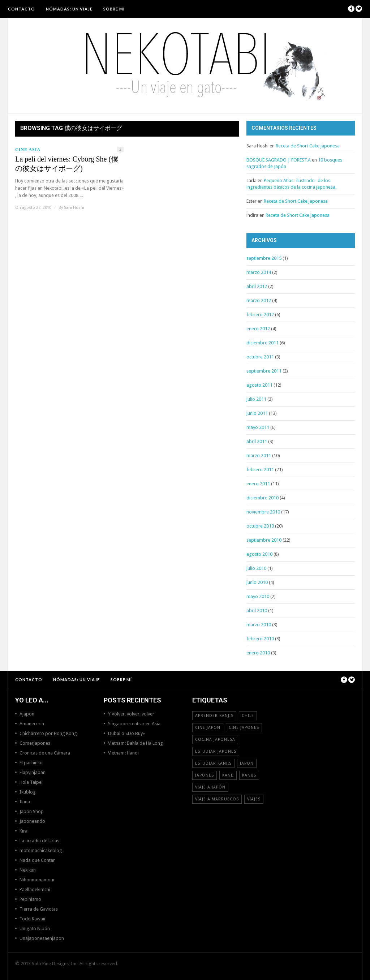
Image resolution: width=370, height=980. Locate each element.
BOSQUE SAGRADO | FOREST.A (279, 160)
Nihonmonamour (37, 880)
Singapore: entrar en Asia (134, 724)
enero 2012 (258, 329)
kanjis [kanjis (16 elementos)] (249, 775)
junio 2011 (257, 413)
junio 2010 (257, 582)
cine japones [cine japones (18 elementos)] (244, 728)
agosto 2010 (259, 554)
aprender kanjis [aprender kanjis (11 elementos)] (214, 716)
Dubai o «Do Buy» (126, 733)
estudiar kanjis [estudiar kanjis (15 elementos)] (213, 763)
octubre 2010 (260, 526)
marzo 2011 (259, 455)
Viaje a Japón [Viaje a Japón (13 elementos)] (210, 787)
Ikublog (28, 792)
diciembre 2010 (263, 498)
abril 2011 (257, 441)
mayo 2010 (258, 596)
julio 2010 (256, 568)
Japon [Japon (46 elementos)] (247, 763)
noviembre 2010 (263, 512)
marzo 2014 (259, 272)
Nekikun (28, 870)
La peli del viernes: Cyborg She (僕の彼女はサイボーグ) (67, 164)
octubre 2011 (260, 357)
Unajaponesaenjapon (42, 938)
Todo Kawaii (32, 919)
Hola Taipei (31, 782)
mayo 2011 (258, 427)
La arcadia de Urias (39, 841)
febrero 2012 (260, 315)
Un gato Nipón (35, 929)
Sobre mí (114, 9)
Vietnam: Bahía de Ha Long (135, 743)
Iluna (25, 802)
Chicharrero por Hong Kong (48, 733)
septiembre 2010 (264, 540)
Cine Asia (28, 150)
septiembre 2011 (264, 371)
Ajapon (27, 714)
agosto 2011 (259, 385)
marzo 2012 (259, 300)
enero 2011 (258, 484)
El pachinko (31, 763)
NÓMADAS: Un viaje (69, 9)
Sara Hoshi (74, 208)
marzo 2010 (259, 625)
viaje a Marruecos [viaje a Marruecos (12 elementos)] (217, 799)
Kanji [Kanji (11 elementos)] (228, 775)
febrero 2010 (260, 639)
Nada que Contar (37, 860)
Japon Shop (32, 811)
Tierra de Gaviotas (39, 909)
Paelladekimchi (35, 889)
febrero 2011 (260, 470)
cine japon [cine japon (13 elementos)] (208, 728)
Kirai (24, 831)
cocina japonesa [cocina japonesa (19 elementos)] (215, 740)
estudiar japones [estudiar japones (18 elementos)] (216, 751)
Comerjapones (35, 743)
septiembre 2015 (264, 258)
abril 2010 (257, 611)
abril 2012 (257, 286)
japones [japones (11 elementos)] (205, 775)
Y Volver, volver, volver (131, 714)
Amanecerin (32, 724)
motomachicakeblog (41, 850)
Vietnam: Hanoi (123, 753)
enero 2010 (258, 653)
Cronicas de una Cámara (45, 753)
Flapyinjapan (33, 772)
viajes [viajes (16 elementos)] (254, 799)
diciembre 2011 (263, 343)
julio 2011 (256, 399)
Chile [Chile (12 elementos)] (248, 716)
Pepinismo (30, 899)
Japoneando (32, 821)
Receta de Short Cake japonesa (308, 146)
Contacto (21, 9)
